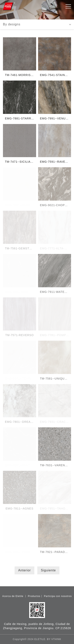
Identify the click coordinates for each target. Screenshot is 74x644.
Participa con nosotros (58, 596)
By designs (12, 24)
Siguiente (48, 570)
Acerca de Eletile (13, 596)
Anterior (24, 570)
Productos (34, 596)
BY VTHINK (54, 639)
